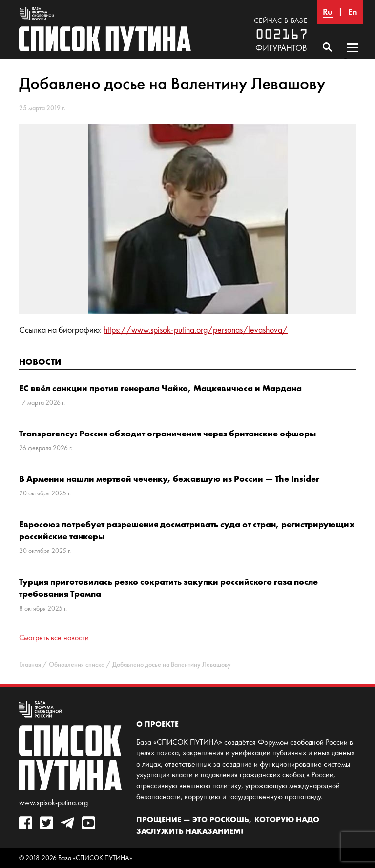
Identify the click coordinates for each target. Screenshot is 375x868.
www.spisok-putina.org (53, 802)
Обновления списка (77, 664)
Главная (30, 664)
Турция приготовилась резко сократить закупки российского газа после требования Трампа (168, 588)
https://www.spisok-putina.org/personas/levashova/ (196, 330)
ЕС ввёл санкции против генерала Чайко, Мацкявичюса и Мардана (160, 388)
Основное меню (353, 57)
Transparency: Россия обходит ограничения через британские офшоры (167, 433)
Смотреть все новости (54, 638)
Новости (40, 362)
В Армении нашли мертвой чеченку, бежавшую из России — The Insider (169, 479)
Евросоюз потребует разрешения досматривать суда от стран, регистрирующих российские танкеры (187, 530)
